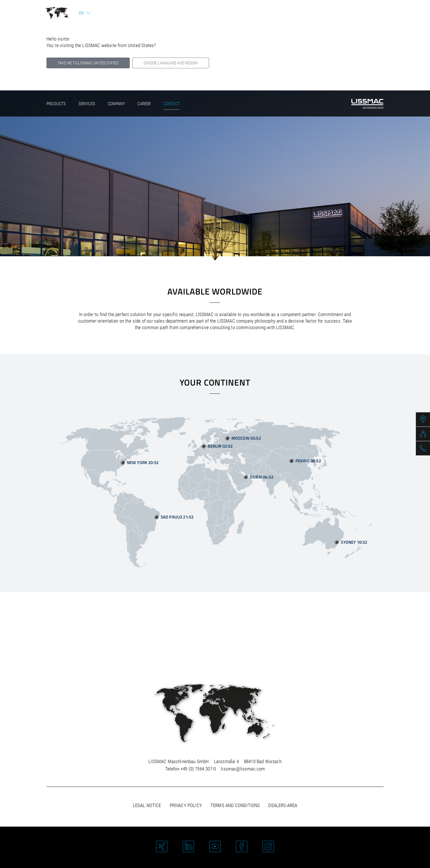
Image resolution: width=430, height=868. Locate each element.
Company (116, 104)
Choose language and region (171, 63)
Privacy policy (186, 805)
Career (144, 104)
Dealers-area (283, 805)
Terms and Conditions (235, 805)
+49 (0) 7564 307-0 (198, 769)
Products (56, 104)
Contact (172, 104)
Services (87, 104)
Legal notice (147, 805)
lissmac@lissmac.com (243, 769)
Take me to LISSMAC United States (88, 63)
